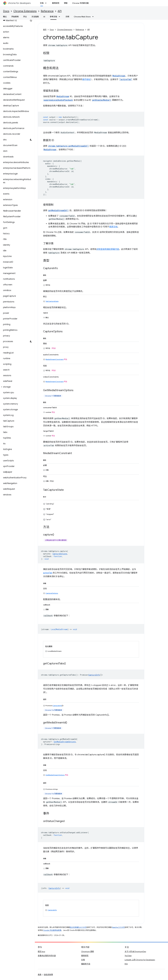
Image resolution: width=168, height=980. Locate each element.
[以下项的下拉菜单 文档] (47, 3)
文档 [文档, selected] (42, 3)
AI (44, 17)
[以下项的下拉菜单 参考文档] (60, 17)
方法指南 (35, 17)
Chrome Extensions (25, 11)
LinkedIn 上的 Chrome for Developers (140, 960)
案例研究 (56, 3)
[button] (17, 387)
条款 (40, 975)
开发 (25, 17)
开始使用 (15, 17)
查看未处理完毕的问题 (47, 956)
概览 (5, 17)
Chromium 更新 (88, 951)
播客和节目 (86, 964)
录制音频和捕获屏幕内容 (108, 249)
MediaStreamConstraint (55, 359)
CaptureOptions (52, 593)
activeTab (48, 573)
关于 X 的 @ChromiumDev (135, 951)
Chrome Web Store (82, 17)
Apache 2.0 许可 (118, 927)
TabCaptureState (52, 301)
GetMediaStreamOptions (55, 775)
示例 (67, 17)
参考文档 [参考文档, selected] (53, 17)
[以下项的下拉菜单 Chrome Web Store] (94, 17)
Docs (6, 11)
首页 (45, 30)
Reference (47, 11)
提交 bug (41, 951)
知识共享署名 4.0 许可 (78, 927)
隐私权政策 (48, 975)
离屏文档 (113, 227)
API (60, 11)
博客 (66, 3)
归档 (83, 960)
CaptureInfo (94, 675)
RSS (126, 964)
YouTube (128, 956)
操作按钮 (86, 79)
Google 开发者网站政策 (52, 930)
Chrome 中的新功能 (80, 3)
